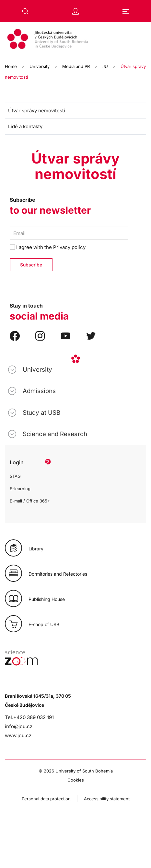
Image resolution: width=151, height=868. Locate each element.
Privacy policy (69, 247)
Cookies (76, 780)
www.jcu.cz (18, 735)
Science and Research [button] (55, 434)
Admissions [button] (39, 391)
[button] (25, 11)
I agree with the (48, 247)
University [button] (37, 370)
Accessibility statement (107, 799)
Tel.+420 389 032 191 (29, 717)
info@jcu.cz (19, 726)
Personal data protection (46, 799)
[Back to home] (75, 40)
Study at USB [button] (41, 413)
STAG (15, 476)
